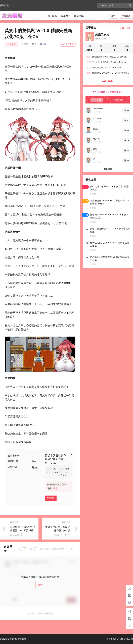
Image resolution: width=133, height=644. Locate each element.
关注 (121, 28)
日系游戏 (11, 44)
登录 (113, 16)
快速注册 (126, 16)
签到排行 (108, 169)
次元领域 (22, 639)
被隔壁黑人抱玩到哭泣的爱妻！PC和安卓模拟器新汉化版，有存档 (23, 530)
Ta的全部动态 (108, 81)
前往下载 (68, 44)
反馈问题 (4, 5)
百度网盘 (51, 498)
